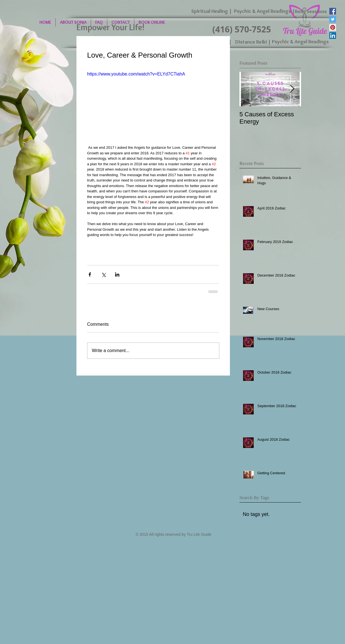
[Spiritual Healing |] (212, 11)
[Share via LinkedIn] (117, 274)
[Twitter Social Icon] (333, 19)
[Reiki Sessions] (311, 11)
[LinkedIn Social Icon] (333, 36)
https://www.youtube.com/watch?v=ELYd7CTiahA (136, 74)
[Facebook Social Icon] (333, 11)
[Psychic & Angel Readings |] (264, 11)
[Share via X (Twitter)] (103, 274)
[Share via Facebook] (90, 274)
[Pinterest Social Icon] (333, 27)
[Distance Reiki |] (253, 42)
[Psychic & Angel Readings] (300, 42)
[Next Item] (292, 89)
